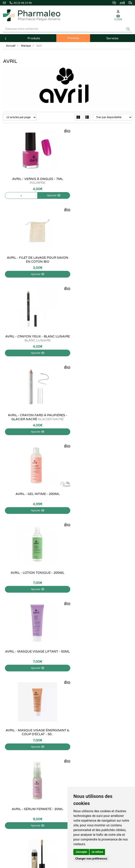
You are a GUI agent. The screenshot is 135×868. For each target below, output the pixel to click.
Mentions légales (12, 744)
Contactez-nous (12, 719)
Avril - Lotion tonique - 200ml (101, 336)
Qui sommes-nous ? (14, 723)
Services (112, 38)
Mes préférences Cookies (85, 744)
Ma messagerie (79, 736)
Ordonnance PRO (80, 701)
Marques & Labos (80, 680)
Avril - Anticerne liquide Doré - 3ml (101, 496)
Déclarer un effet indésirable (19, 736)
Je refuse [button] (97, 852)
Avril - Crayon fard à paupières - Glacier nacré (101, 260)
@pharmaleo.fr (14, 677)
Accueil (11, 46)
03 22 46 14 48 (68, 635)
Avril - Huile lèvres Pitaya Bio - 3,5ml (34, 575)
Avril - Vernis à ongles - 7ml (34, 181)
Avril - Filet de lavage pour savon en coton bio (101, 181)
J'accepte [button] (81, 852)
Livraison (8, 740)
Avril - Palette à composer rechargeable (101, 575)
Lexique (75, 675)
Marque (26, 46)
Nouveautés (77, 684)
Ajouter (48, 195)
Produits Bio (77, 693)
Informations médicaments (18, 732)
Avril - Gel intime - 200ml (34, 336)
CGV (5, 749)
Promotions (77, 688)
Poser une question (14, 727)
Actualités (76, 671)
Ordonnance (78, 697)
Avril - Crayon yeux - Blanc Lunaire (34, 260)
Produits (34, 38)
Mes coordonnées (81, 732)
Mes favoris (77, 740)
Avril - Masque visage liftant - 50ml (34, 417)
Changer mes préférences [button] (91, 859)
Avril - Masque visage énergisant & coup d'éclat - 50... (101, 417)
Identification (78, 723)
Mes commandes (80, 727)
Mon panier (77, 719)
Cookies (8, 757)
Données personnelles (16, 753)
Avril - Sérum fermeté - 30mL (34, 494)
